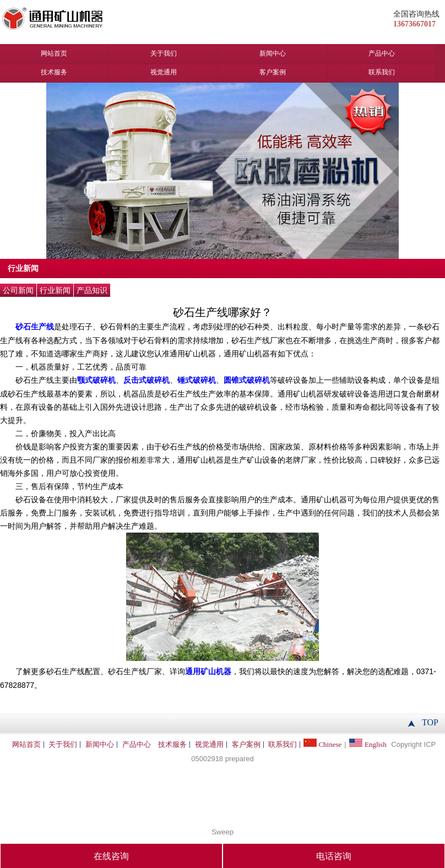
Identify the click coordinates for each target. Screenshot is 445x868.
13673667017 (414, 24)
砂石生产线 (35, 327)
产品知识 (92, 291)
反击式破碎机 (146, 380)
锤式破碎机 (197, 380)
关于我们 (164, 53)
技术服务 (54, 72)
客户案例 (273, 72)
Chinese (322, 742)
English (368, 742)
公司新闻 (18, 291)
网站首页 (54, 53)
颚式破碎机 (96, 380)
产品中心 (382, 53)
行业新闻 (55, 291)
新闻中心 (273, 53)
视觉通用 (164, 72)
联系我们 (382, 72)
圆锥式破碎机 (247, 380)
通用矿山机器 (208, 672)
